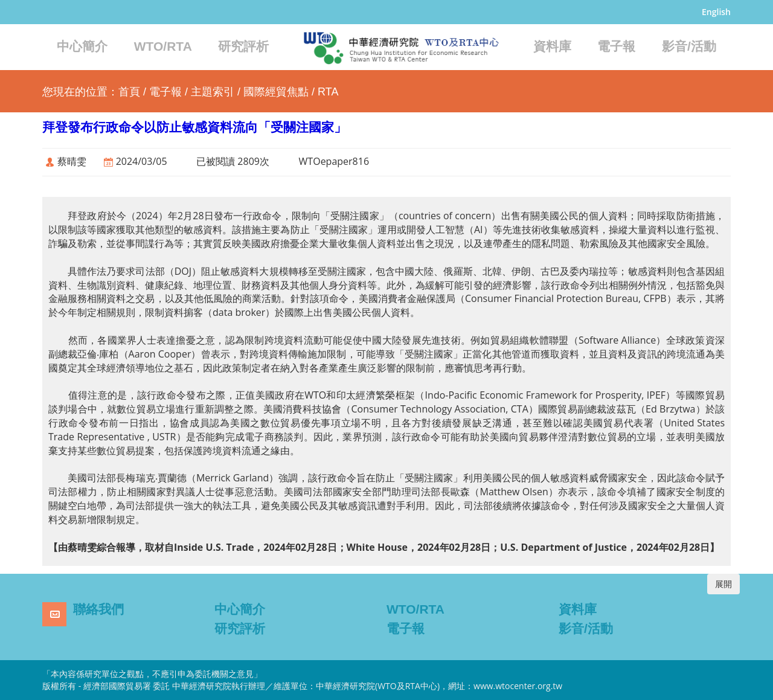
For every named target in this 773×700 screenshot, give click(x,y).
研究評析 (243, 46)
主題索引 (213, 92)
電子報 (616, 46)
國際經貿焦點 (276, 92)
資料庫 (552, 46)
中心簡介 (82, 46)
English (716, 12)
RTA (328, 92)
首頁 (129, 92)
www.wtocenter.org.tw (518, 686)
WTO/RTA (163, 46)
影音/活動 (689, 46)
